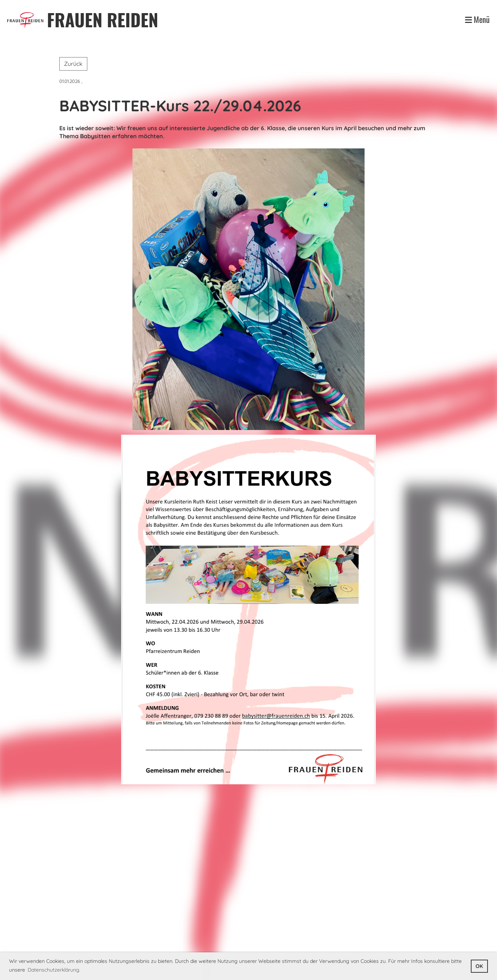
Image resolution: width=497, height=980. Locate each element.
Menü (477, 19)
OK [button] (479, 966)
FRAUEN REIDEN (103, 19)
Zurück (73, 64)
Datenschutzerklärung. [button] (54, 970)
